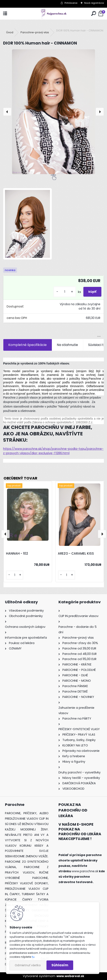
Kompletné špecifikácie (27, 345)
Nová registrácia (94, 3)
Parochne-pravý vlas (35, 32)
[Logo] (54, 14)
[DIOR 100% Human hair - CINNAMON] (53, 112)
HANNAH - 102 (17, 553)
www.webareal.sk (70, 976)
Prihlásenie (71, 3)
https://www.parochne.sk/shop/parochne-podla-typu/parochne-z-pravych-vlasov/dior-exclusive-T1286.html (53, 451)
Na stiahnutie (67, 345)
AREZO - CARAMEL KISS (76, 553)
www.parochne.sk (85, 871)
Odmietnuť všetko (28, 965)
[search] (94, 14)
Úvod (10, 32)
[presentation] (7, 112)
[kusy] (65, 292)
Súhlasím (60, 965)
